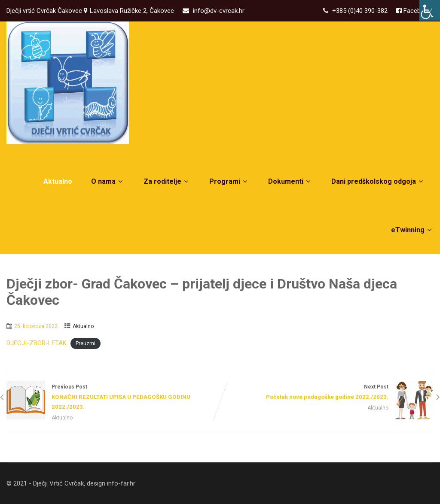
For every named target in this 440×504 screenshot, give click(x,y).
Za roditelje (167, 181)
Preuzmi (86, 343)
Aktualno (58, 181)
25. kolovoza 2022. (37, 326)
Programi (229, 181)
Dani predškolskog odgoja (378, 181)
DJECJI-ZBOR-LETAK (37, 343)
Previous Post (113, 398)
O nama (108, 181)
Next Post (327, 393)
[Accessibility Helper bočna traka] (430, 10)
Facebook (417, 11)
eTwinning (412, 230)
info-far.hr (121, 483)
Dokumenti (290, 181)
